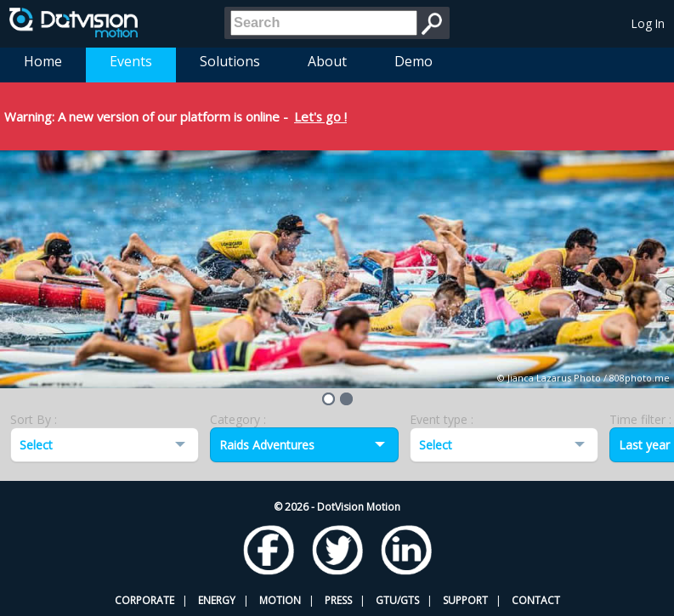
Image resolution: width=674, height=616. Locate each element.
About (327, 61)
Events (131, 61)
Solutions (230, 61)
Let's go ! (320, 116)
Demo (413, 61)
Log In (648, 23)
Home (43, 61)
